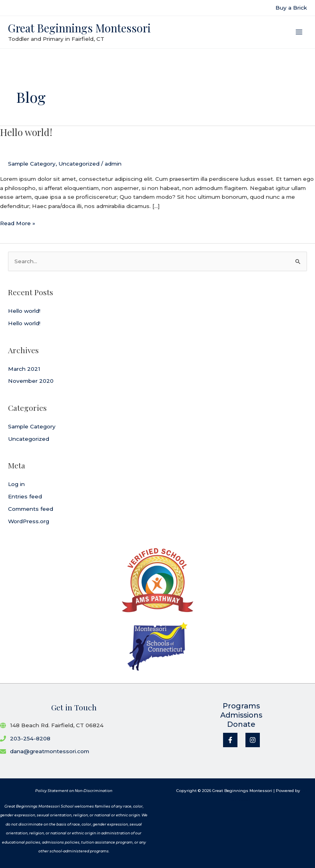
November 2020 (31, 381)
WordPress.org (29, 521)
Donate (241, 724)
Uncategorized (79, 164)
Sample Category (32, 164)
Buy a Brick (291, 8)
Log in (16, 484)
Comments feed (31, 509)
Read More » (18, 223)
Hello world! (26, 132)
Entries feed (25, 496)
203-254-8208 (30, 738)
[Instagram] (253, 740)
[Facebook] (230, 740)
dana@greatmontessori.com (50, 751)
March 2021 (24, 369)
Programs (241, 706)
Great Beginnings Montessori (79, 28)
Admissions (241, 715)
